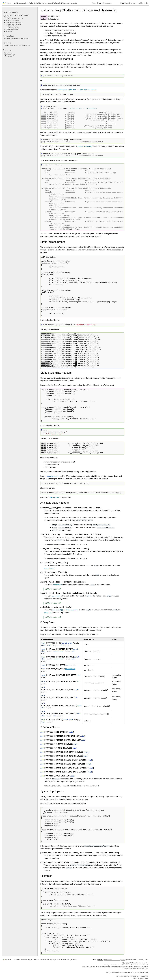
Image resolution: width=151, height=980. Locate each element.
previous (129, 3)
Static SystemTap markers (14, 22)
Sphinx (143, 978)
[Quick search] (112, 3)
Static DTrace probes (12, 21)
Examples (9, 31)
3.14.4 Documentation (20, 3)
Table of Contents (10, 12)
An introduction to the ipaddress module (16, 38)
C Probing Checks (14, 28)
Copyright (126, 963)
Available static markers (13, 24)
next (135, 3)
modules (140, 3)
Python (7, 3)
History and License (131, 969)
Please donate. (144, 972)
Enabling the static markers (14, 19)
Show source (8, 57)
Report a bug (8, 53)
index (146, 3)
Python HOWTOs (35, 3)
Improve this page (9, 55)
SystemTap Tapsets (12, 30)
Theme (97, 3)
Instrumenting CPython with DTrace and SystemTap (60, 3)
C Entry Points (12, 26)
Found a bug (144, 976)
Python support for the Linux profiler (17, 45)
